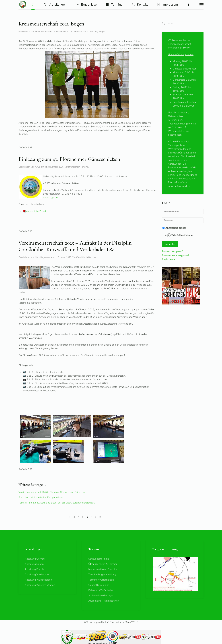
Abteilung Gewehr (35, 559)
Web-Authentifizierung (179, 235)
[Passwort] (183, 220)
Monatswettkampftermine (103, 569)
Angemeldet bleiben (174, 228)
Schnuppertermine (99, 559)
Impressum (168, 5)
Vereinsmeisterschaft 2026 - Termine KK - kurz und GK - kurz (52, 492)
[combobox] (183, 23)
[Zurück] (70, 517)
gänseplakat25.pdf (35, 211)
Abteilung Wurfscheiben (38, 580)
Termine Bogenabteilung (102, 575)
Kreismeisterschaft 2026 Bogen (51, 24)
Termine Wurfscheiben (101, 580)
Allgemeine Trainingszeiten (104, 601)
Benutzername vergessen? (176, 255)
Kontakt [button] (140, 5)
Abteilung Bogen (97, 32)
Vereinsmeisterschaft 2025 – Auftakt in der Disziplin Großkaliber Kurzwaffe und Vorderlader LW (75, 246)
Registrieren (168, 259)
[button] (33, 5)
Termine (84, 167)
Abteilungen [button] (55, 5)
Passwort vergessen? (173, 251)
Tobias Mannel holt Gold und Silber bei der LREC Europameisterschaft (57, 503)
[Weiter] (105, 517)
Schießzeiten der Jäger (101, 596)
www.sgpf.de (50, 197)
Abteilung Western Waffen (40, 585)
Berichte (92, 257)
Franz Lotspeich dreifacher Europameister (41, 497)
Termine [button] (114, 5)
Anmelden (170, 244)
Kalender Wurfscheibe (101, 590)
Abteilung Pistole (34, 569)
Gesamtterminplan (99, 585)
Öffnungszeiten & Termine (103, 564)
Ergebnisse (86, 5)
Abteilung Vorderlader (37, 575)
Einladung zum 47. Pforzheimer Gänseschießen (69, 159)
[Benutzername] (183, 211)
